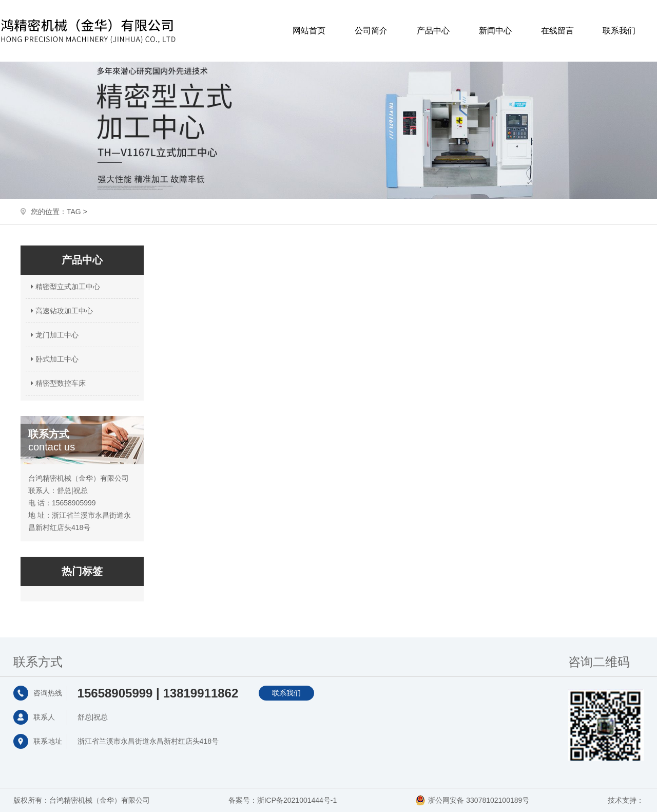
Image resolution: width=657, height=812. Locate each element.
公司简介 (371, 31)
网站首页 (309, 31)
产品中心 (433, 31)
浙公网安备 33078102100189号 (479, 800)
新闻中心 (495, 31)
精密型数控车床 (57, 383)
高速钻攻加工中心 (61, 311)
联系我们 (619, 31)
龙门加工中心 (53, 335)
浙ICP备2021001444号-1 (297, 800)
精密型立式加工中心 (64, 287)
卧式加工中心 (53, 359)
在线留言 (557, 31)
